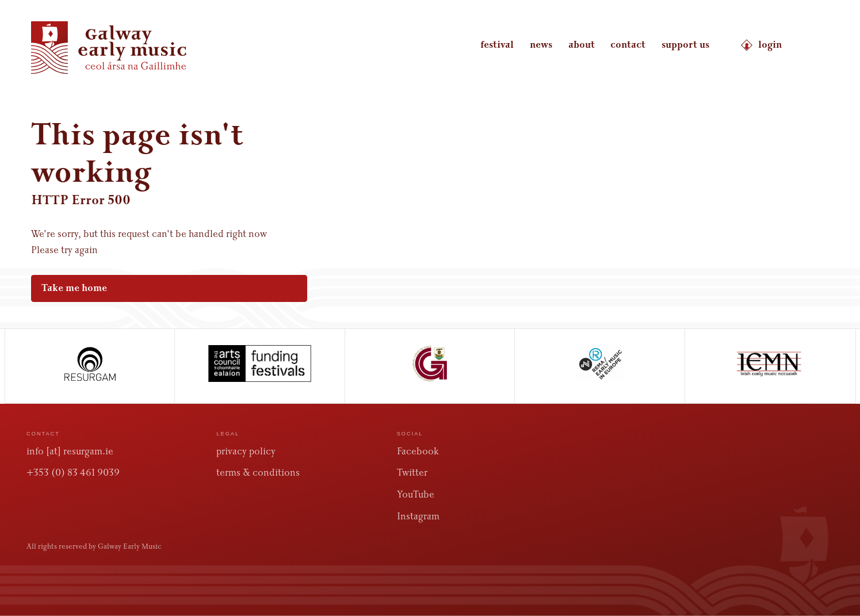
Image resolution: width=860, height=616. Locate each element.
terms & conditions (258, 472)
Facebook (418, 451)
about (582, 45)
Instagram (418, 516)
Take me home (162, 288)
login (761, 45)
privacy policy (246, 451)
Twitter (412, 472)
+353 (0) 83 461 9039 (73, 472)
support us (685, 45)
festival (497, 45)
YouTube (416, 494)
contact (628, 45)
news (541, 45)
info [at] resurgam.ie (70, 451)
